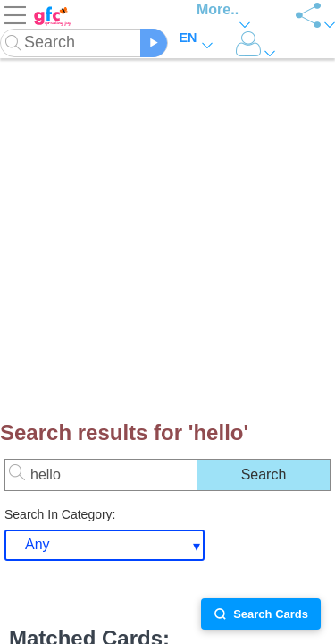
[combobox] (105, 545)
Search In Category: (60, 514)
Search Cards (261, 614)
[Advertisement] (167, 230)
